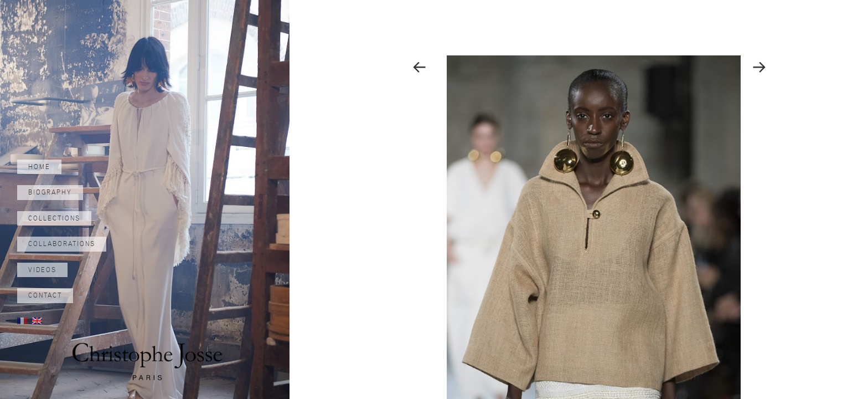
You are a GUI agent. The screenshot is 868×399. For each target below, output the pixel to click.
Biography (50, 192)
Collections (54, 218)
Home (39, 167)
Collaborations (62, 244)
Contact (45, 295)
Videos (42, 270)
